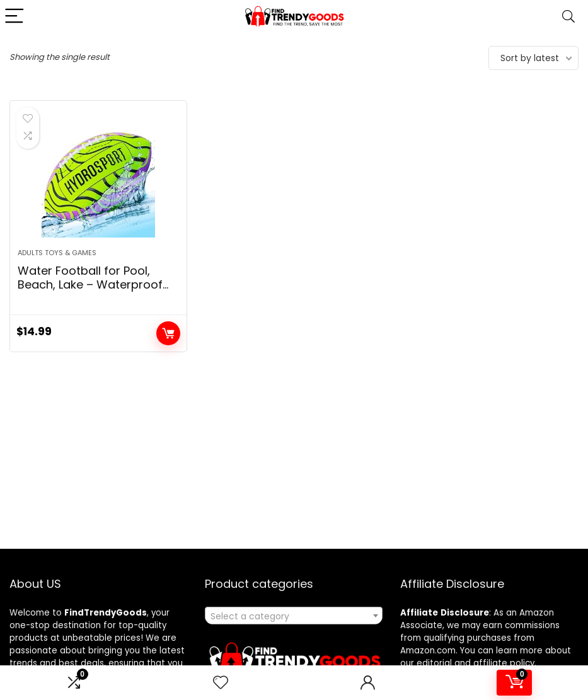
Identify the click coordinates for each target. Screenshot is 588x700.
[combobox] (294, 616)
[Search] (568, 17)
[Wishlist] (221, 683)
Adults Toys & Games (57, 253)
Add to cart (168, 333)
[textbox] (294, 616)
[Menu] (15, 17)
